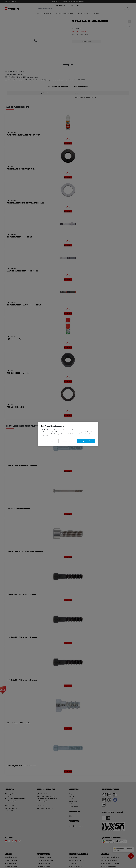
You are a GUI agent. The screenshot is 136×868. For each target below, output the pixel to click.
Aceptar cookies (86, 441)
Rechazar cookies (67, 441)
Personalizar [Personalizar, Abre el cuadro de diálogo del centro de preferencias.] (49, 441)
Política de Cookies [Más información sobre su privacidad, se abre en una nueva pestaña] (50, 436)
